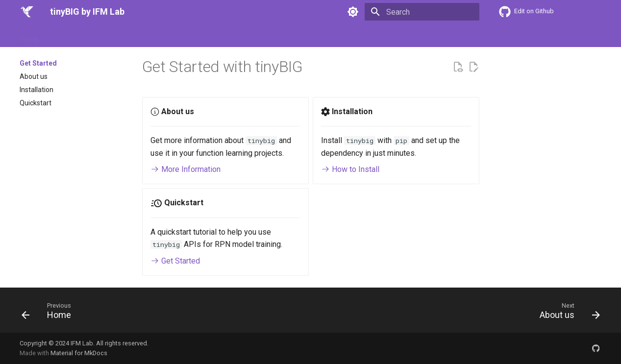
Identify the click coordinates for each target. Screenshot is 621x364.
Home (29, 36)
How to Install (350, 169)
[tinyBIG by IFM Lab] (27, 12)
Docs (105, 36)
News (243, 36)
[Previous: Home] (50, 313)
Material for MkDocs (79, 353)
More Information (186, 169)
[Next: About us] (566, 313)
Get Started (68, 36)
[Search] (422, 12)
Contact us (280, 36)
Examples (178, 36)
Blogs (214, 36)
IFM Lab (82, 343)
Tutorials (138, 36)
